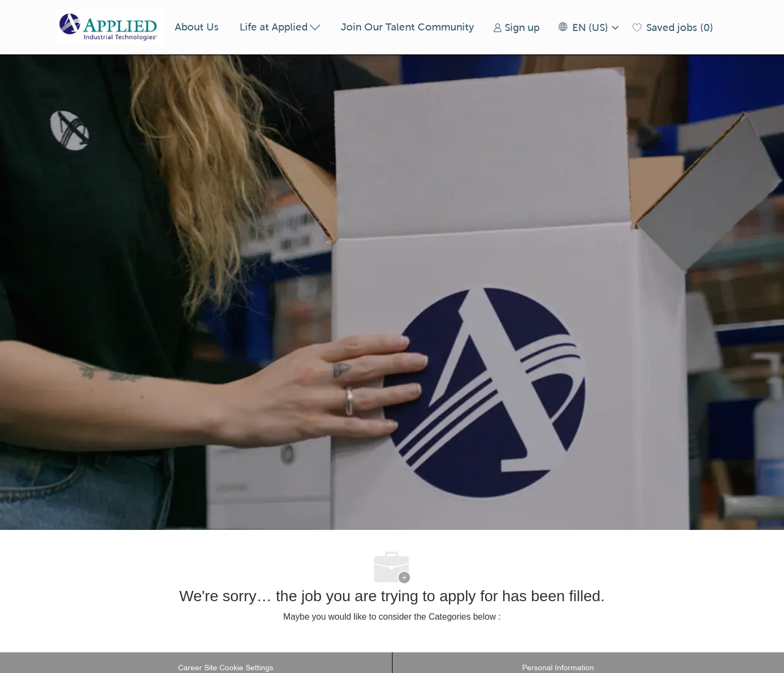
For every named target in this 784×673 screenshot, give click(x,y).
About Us (197, 27)
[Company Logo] (110, 27)
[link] (516, 27)
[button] (588, 27)
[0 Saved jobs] (673, 27)
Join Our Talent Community (408, 27)
